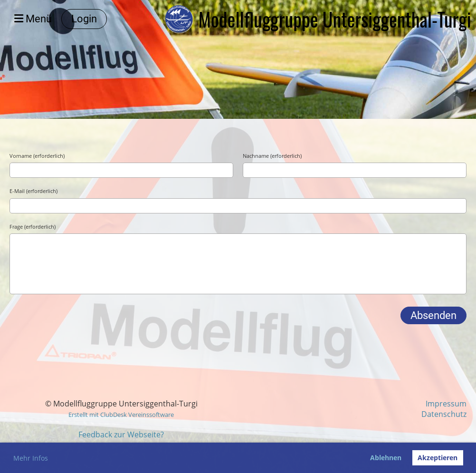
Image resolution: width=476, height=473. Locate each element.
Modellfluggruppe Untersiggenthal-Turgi (335, 19)
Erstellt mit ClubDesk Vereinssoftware (121, 415)
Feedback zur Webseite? (121, 434)
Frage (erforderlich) (33, 227)
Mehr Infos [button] (31, 458)
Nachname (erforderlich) (272, 156)
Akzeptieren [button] (438, 458)
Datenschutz (444, 414)
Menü (33, 19)
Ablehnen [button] (386, 458)
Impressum (446, 404)
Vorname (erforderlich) (37, 156)
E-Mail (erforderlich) (33, 191)
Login (84, 19)
